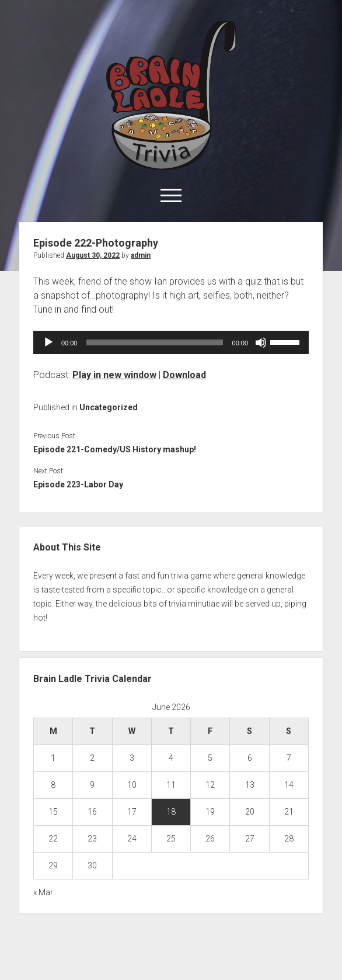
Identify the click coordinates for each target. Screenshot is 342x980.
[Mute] (261, 342)
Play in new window (114, 375)
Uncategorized (109, 407)
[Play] (48, 342)
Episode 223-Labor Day (78, 484)
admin (141, 255)
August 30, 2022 (93, 255)
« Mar (43, 892)
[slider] (154, 342)
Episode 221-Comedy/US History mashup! (115, 449)
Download (184, 375)
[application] (171, 342)
